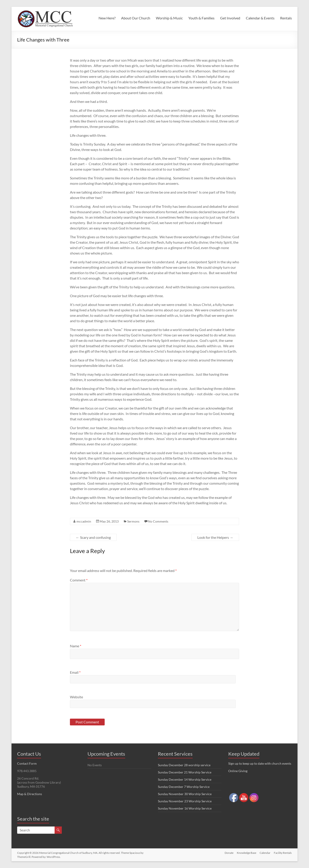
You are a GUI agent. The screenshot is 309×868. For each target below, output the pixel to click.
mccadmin (84, 521)
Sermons (133, 521)
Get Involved (230, 18)
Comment (79, 580)
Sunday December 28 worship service (184, 765)
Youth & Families (201, 18)
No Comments (158, 521)
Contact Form (27, 763)
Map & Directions (30, 794)
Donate (229, 853)
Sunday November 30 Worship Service (185, 794)
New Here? (107, 18)
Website (76, 697)
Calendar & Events (260, 18)
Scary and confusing (93, 537)
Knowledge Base (246, 853)
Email (75, 672)
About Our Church (136, 18)
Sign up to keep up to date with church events (260, 763)
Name (76, 646)
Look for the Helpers (215, 537)
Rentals (286, 18)
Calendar (265, 853)
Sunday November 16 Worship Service (185, 808)
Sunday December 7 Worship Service (184, 787)
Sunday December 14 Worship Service (185, 779)
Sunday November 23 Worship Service (185, 801)
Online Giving (238, 771)
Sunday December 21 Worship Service (185, 772)
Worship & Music (169, 18)
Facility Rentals (283, 853)
